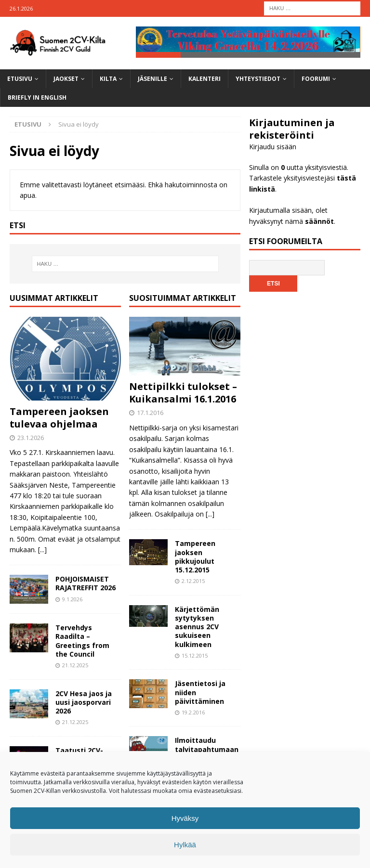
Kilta (108, 79)
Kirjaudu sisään (273, 147)
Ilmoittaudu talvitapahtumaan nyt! (207, 749)
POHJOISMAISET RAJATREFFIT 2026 (86, 584)
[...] (42, 550)
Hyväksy (185, 818)
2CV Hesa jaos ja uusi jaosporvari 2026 (84, 702)
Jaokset (66, 79)
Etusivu (20, 79)
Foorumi (316, 79)
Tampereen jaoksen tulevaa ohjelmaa (59, 418)
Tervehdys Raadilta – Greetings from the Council (82, 641)
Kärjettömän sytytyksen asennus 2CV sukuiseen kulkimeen (197, 627)
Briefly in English (37, 98)
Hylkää (185, 845)
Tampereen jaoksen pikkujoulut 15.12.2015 (195, 557)
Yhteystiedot (258, 79)
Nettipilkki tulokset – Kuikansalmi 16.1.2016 (183, 393)
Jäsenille (152, 79)
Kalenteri (205, 79)
